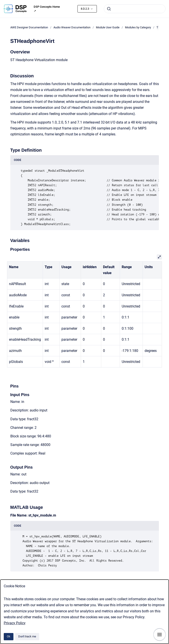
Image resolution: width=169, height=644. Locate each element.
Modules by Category (138, 27)
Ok (9, 636)
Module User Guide (108, 27)
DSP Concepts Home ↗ (47, 9)
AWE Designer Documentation (29, 27)
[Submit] (109, 9)
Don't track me (27, 636)
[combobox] (135, 9)
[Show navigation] (160, 635)
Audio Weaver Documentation (72, 27)
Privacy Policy (15, 623)
